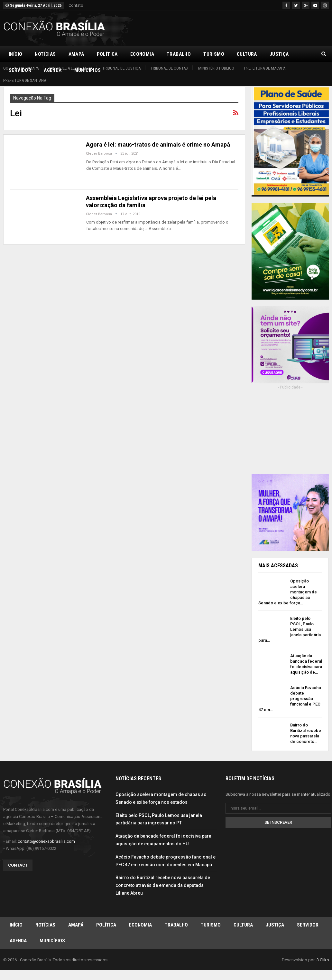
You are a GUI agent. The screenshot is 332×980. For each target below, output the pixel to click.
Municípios (52, 943)
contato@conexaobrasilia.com (46, 843)
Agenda (18, 943)
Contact (18, 867)
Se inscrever (278, 825)
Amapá (76, 54)
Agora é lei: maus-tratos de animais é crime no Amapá (158, 144)
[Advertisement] (254, 27)
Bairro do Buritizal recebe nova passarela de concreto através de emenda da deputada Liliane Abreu (163, 888)
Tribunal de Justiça (121, 68)
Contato (76, 5)
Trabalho (179, 54)
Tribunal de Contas (169, 68)
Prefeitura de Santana (25, 80)
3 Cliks (323, 962)
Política (107, 54)
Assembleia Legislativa (70, 68)
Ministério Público (216, 68)
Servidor (308, 927)
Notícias (45, 54)
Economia (142, 54)
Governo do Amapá (21, 68)
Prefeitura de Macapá (265, 68)
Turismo (214, 54)
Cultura (247, 54)
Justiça (275, 927)
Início (15, 54)
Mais (275, 54)
